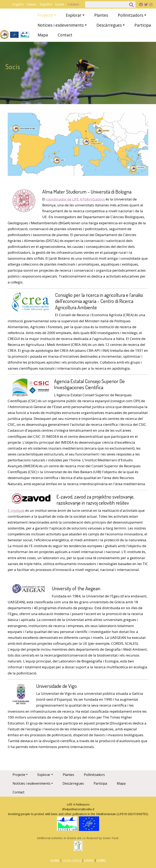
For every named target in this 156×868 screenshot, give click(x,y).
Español (46, 4)
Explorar (74, 15)
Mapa (43, 35)
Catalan (73, 4)
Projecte (45, 15)
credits (101, 860)
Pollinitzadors (131, 15)
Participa (143, 25)
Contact (65, 35)
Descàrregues (109, 25)
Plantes (101, 15)
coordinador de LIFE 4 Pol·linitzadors (75, 199)
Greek (60, 4)
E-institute (16, 510)
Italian (32, 4)
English (18, 4)
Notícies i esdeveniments (61, 25)
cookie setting (72, 860)
